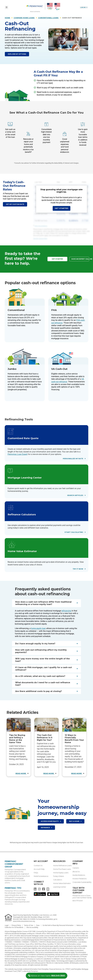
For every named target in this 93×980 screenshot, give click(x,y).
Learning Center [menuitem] (60, 887)
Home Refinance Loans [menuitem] (62, 866)
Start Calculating (75, 532)
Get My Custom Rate (40, 239)
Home (7, 18)
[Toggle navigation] (7, 7)
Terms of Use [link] (29, 925)
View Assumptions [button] (41, 226)
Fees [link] (38, 925)
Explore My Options (17, 54)
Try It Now (79, 569)
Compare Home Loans (24, 18)
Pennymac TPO (13, 888)
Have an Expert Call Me (80, 259)
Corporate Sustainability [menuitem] (82, 882)
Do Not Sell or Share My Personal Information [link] (58, 925)
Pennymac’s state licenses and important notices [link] (22, 946)
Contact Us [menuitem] (38, 866)
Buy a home (75, 821)
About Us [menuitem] (76, 872)
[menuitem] (36, 7)
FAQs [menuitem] (36, 873)
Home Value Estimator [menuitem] (62, 883)
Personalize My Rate (74, 459)
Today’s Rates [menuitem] (58, 876)
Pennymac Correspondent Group (14, 864)
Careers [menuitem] (76, 868)
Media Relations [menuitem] (79, 875)
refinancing (66, 611)
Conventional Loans (48, 18)
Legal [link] (7, 925)
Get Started (62, 208)
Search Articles (76, 495)
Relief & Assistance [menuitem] (41, 876)
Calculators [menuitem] (58, 880)
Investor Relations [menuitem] (79, 879)
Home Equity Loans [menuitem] (61, 873)
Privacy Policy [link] (16, 925)
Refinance (46, 828)
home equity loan (38, 628)
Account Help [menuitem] (39, 869)
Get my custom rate (15, 204)
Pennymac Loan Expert (17, 454)
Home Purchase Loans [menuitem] (62, 869)
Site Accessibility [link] (32, 927)
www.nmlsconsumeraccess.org (24, 921)
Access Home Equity (51, 821)
